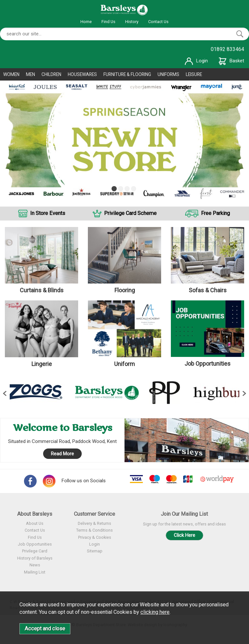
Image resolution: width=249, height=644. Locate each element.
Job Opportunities (35, 544)
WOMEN (11, 74)
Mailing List (35, 572)
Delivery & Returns (95, 523)
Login (196, 61)
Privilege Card (35, 551)
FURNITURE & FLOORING (127, 74)
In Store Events (48, 213)
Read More (62, 454)
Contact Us (158, 22)
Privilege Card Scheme (130, 213)
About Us (35, 523)
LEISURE (194, 74)
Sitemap (95, 551)
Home (86, 22)
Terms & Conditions (95, 530)
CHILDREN (51, 74)
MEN (30, 74)
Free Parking (215, 213)
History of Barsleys (35, 558)
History (132, 22)
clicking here (155, 612)
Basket (231, 61)
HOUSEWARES (82, 74)
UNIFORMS (168, 74)
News (35, 565)
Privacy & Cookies (95, 537)
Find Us (108, 22)
